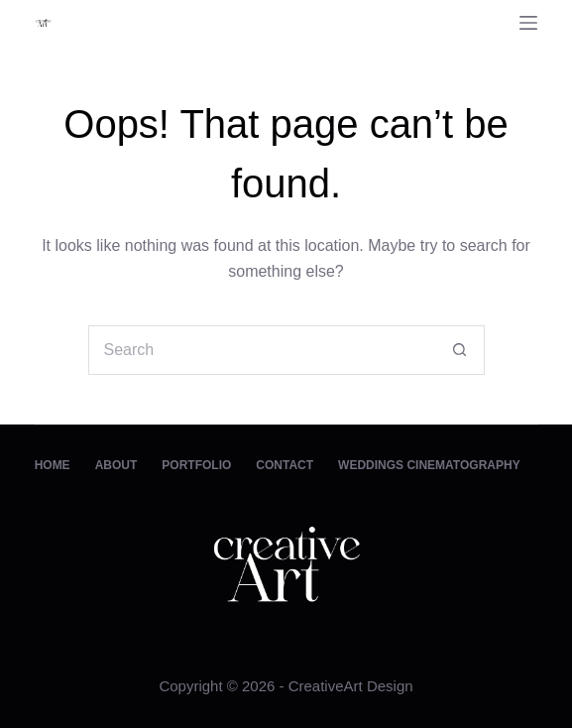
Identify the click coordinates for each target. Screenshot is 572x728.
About (116, 465)
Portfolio (196, 465)
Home (53, 465)
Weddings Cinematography (429, 465)
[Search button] (460, 350)
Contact (285, 465)
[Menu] (528, 23)
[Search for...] (262, 350)
